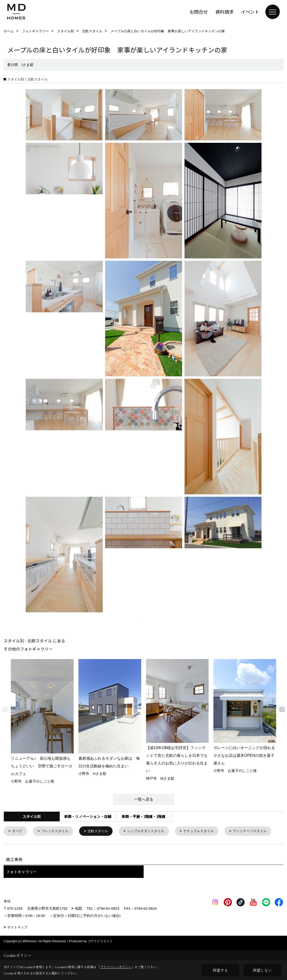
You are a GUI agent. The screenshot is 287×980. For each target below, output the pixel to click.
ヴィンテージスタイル (31, 845)
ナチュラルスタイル (207, 831)
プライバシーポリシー (116, 967)
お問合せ (199, 12)
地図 (78, 922)
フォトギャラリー (21, 886)
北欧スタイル (102, 831)
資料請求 (224, 12)
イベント (250, 12)
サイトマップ (17, 941)
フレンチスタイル (57, 831)
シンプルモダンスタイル (152, 831)
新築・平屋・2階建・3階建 (143, 816)
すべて (18, 831)
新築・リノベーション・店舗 (88, 816)
